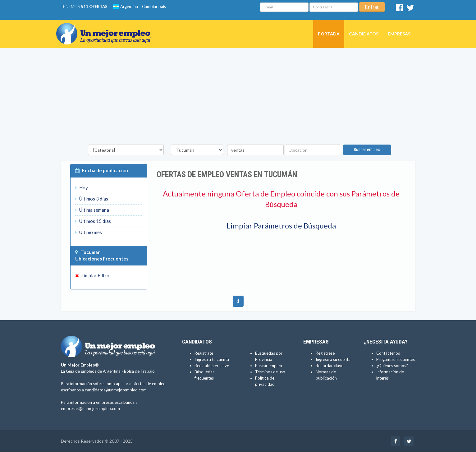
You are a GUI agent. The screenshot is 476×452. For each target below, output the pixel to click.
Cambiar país (154, 7)
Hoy (82, 187)
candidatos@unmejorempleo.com (116, 390)
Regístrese (325, 353)
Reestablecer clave (212, 366)
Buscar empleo (367, 150)
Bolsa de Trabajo (139, 371)
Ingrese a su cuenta (333, 359)
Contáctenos (388, 353)
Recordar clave (330, 366)
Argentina (126, 7)
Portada (329, 34)
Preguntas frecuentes (396, 359)
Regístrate (204, 353)
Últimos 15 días (93, 221)
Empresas (399, 34)
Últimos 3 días (92, 199)
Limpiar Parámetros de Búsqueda (281, 226)
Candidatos (364, 34)
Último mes (89, 232)
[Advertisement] (238, 98)
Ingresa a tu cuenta (212, 359)
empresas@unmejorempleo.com (90, 408)
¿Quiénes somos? (392, 366)
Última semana (92, 210)
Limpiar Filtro (92, 275)
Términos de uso (270, 372)
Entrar (372, 7)
